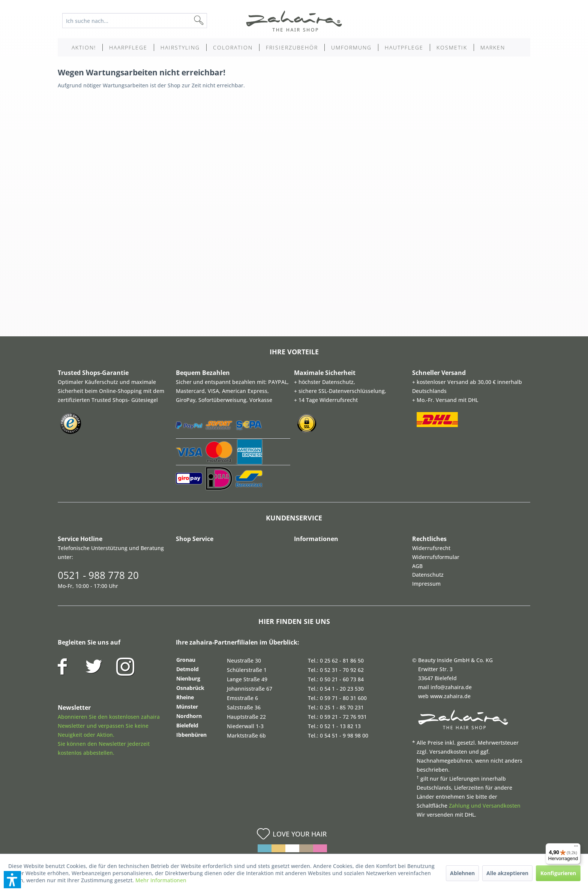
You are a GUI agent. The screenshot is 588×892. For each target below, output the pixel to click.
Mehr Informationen (161, 880)
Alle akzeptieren (507, 873)
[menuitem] (140, 21)
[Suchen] (211, 21)
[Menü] (576, 848)
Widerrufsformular (436, 557)
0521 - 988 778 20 (98, 575)
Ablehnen (462, 873)
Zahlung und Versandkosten (485, 806)
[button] (12, 880)
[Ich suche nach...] (135, 21)
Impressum (426, 584)
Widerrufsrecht (431, 548)
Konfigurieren (558, 873)
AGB (417, 566)
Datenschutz (428, 575)
